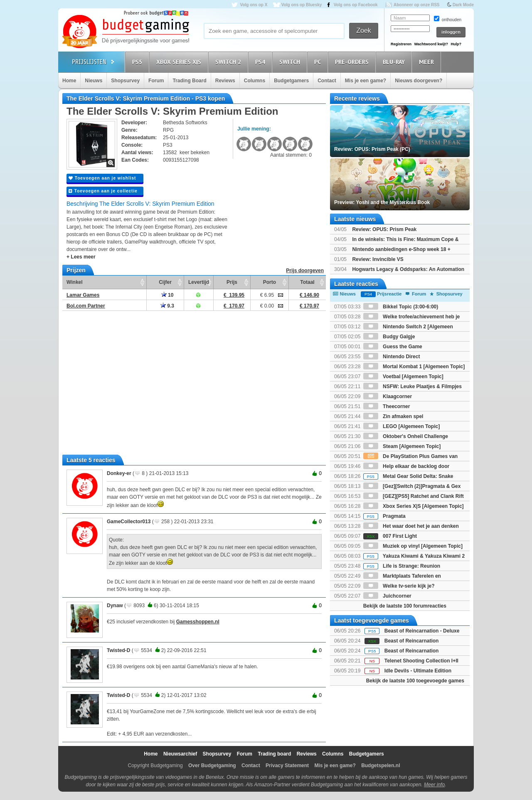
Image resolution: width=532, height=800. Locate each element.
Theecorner (387, 406)
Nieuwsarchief (180, 754)
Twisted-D (118, 650)
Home (69, 81)
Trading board (274, 754)
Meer (428, 62)
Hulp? (456, 44)
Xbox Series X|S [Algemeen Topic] (414, 506)
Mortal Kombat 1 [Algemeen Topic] (414, 367)
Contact (327, 81)
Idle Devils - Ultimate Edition (418, 671)
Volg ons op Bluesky (302, 5)
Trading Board (189, 81)
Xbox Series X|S (180, 62)
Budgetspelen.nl (381, 766)
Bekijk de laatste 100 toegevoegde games (415, 681)
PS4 (261, 62)
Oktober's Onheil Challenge (406, 436)
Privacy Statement (287, 766)
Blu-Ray (395, 62)
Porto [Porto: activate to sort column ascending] (270, 282)
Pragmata (384, 516)
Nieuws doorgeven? (419, 81)
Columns (255, 81)
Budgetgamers (291, 81)
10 (167, 295)
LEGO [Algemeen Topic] (401, 426)
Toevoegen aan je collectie (103, 191)
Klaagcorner (388, 396)
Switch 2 (229, 62)
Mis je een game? (366, 81)
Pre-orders (353, 62)
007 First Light (390, 536)
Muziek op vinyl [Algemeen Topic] (413, 546)
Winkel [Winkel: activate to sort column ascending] (75, 282)
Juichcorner (387, 596)
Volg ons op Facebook (356, 5)
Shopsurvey (125, 81)
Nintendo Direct (392, 357)
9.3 (167, 306)
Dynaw (115, 606)
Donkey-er (119, 473)
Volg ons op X (254, 5)
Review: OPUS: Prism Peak (384, 229)
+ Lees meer (81, 257)
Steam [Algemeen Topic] (402, 446)
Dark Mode (463, 5)
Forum (156, 81)
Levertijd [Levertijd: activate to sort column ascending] (199, 282)
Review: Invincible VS (378, 259)
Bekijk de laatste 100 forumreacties (405, 606)
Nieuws (94, 81)
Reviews (225, 81)
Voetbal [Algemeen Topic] (403, 377)
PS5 (138, 62)
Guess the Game (393, 347)
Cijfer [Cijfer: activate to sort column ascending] (165, 282)
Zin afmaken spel (393, 416)
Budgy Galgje (389, 337)
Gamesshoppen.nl (198, 622)
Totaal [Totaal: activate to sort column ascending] (307, 282)
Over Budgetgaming (212, 766)
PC (319, 62)
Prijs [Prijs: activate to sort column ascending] (232, 282)
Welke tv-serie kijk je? (399, 586)
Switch (291, 62)
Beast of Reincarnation (412, 641)
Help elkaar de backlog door (406, 466)
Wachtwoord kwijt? (431, 44)
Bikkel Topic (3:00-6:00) (401, 307)
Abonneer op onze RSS (417, 5)
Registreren (401, 44)
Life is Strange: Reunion (402, 566)
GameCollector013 (129, 522)
